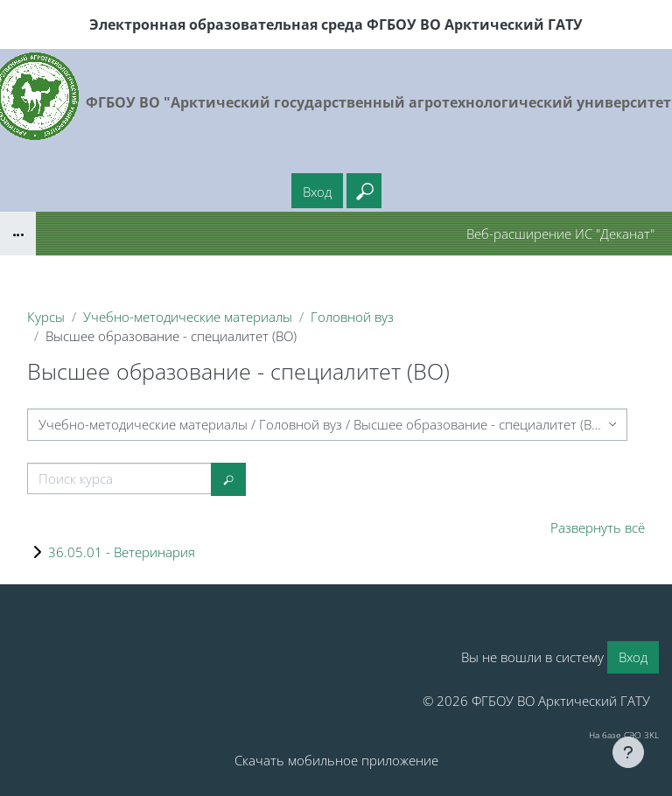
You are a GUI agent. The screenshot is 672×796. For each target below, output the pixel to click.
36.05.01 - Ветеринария (122, 552)
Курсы (46, 317)
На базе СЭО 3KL (624, 735)
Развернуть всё (598, 527)
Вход (317, 192)
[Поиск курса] (119, 478)
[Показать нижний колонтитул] (628, 752)
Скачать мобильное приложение (336, 760)
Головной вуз (352, 317)
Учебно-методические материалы (188, 317)
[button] (364, 191)
